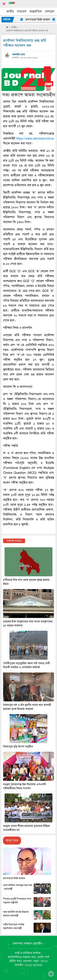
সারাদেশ (22, 11)
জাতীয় (10, 11)
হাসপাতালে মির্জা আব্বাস (41, 20)
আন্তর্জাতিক (36, 11)
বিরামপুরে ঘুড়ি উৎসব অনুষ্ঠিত (18, 747)
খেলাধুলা (50, 11)
